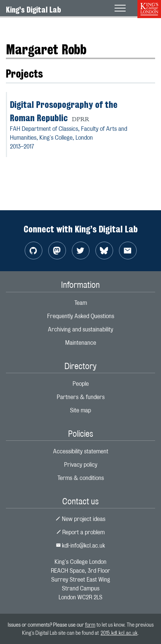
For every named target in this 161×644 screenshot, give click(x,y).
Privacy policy (81, 465)
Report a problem (81, 532)
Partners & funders (81, 397)
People (81, 384)
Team (81, 303)
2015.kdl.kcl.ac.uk (119, 633)
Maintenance (81, 343)
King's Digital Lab (34, 10)
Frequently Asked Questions (81, 316)
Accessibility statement (81, 451)
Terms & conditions (81, 478)
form (90, 625)
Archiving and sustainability (80, 329)
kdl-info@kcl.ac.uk (81, 546)
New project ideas (80, 519)
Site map (80, 410)
